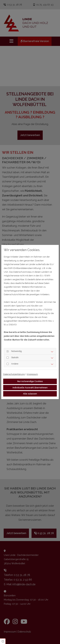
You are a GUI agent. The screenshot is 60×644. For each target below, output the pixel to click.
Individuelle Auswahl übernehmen (30, 388)
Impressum (32, 374)
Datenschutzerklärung (14, 374)
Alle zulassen (30, 394)
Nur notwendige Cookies (30, 381)
